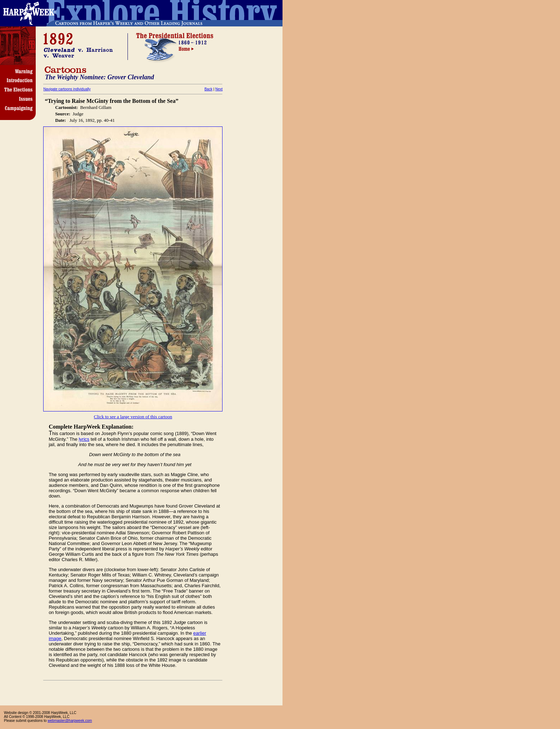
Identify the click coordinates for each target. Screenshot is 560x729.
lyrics (84, 439)
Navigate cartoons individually (67, 89)
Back (208, 89)
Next (219, 89)
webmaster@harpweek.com (70, 721)
